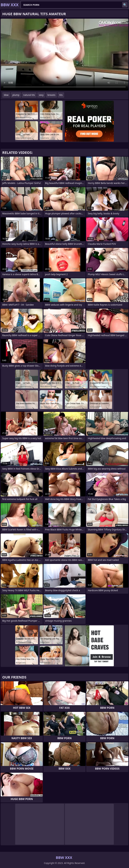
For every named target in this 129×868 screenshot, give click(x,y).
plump (16, 95)
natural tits (29, 95)
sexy (41, 95)
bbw (6, 95)
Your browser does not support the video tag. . (64, 55)
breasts (51, 95)
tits (61, 95)
